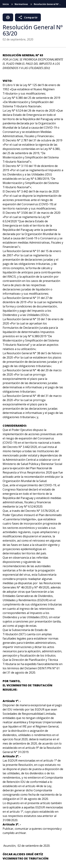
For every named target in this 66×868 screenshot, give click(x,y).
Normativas (22, 4)
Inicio (6, 4)
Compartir (28, 17)
